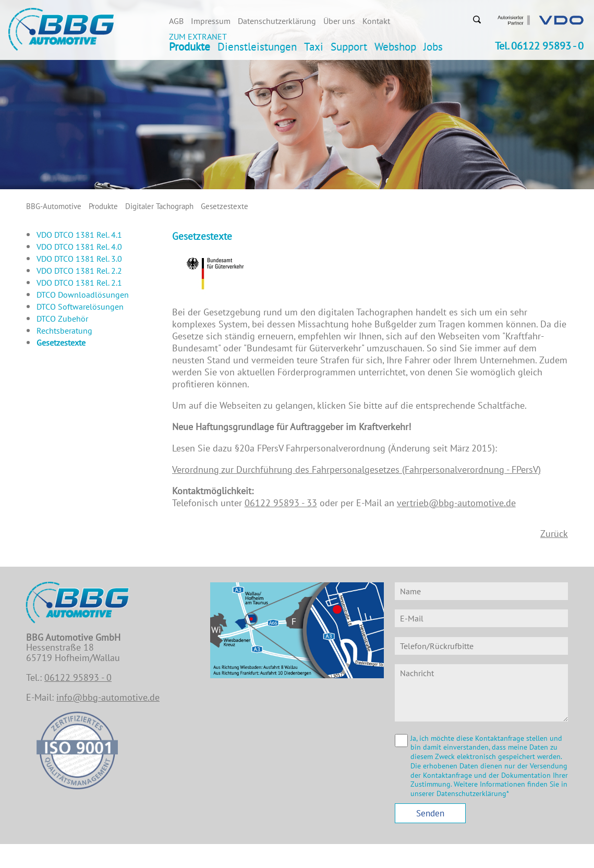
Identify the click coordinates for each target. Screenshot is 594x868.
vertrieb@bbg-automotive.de (456, 503)
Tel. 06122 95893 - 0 (539, 46)
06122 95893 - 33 (281, 503)
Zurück (554, 534)
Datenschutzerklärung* (473, 793)
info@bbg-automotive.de (108, 697)
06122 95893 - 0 (78, 677)
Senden (430, 813)
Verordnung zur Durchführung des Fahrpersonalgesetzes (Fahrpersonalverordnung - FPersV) (356, 469)
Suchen (477, 19)
